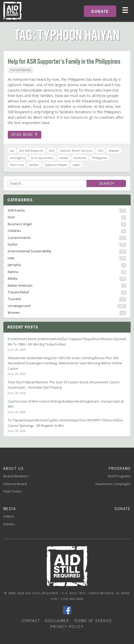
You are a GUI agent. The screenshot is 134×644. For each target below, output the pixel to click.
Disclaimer (57, 621)
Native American (67, 286)
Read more (25, 135)
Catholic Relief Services (76, 151)
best (67, 217)
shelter (34, 165)
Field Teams (13, 491)
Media (67, 279)
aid (12, 151)
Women (67, 313)
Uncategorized (67, 306)
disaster (114, 151)
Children (67, 231)
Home (12, 11)
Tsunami (67, 299)
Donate (123, 509)
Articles (9, 524)
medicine (80, 158)
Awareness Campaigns (113, 484)
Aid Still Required (31, 151)
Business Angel (67, 224)
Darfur (67, 245)
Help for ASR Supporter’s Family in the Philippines (64, 62)
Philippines (100, 158)
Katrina (67, 272)
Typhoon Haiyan (56, 165)
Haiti (67, 258)
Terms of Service (93, 621)
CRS (101, 151)
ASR (52, 151)
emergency (18, 158)
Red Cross (17, 165)
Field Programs (119, 476)
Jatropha (67, 265)
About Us (14, 468)
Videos (9, 516)
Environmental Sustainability (67, 251)
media (64, 158)
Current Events (20, 70)
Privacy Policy (67, 627)
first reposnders (42, 158)
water (77, 165)
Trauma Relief (67, 292)
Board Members (16, 476)
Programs (120, 468)
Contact (31, 621)
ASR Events (67, 211)
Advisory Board (15, 484)
